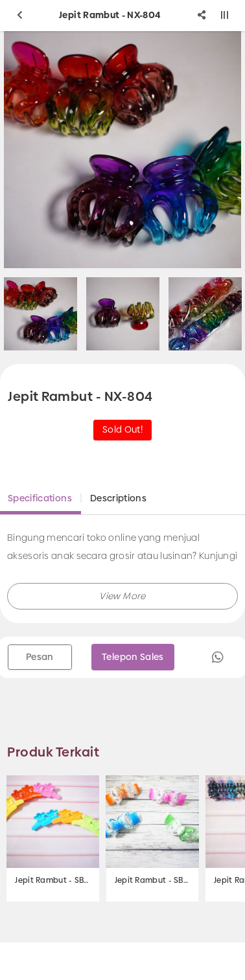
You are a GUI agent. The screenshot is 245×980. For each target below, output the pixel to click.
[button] (122, 596)
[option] (123, 314)
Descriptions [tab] (118, 498)
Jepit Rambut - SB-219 (53, 880)
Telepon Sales (133, 657)
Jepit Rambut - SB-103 (153, 880)
